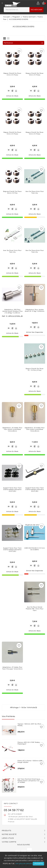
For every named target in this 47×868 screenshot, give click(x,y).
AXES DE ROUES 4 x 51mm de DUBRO (35, 549)
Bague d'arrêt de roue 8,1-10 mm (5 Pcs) (35, 369)
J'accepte (38, 864)
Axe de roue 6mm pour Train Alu (35, 251)
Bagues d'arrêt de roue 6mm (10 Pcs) (12, 192)
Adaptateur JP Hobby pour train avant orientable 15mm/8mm (35, 429)
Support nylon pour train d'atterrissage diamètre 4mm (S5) (12, 490)
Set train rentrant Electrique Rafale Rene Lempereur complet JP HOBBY (30, 781)
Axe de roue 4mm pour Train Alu (35, 192)
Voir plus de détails (24, 864)
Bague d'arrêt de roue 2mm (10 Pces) (12, 74)
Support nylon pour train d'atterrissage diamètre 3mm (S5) (35, 490)
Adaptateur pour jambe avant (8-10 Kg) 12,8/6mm (35, 310)
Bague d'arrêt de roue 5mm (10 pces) (35, 133)
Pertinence (24, 43)
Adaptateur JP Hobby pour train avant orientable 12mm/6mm (12, 429)
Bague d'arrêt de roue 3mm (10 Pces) (35, 74)
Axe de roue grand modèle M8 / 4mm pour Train (35, 609)
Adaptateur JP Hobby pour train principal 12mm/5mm (12, 668)
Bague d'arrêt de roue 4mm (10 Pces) (12, 133)
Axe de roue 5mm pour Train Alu (12, 251)
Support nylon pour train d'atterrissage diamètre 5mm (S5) (12, 550)
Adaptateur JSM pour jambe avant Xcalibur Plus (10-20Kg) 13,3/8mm (12, 311)
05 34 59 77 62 (14, 810)
